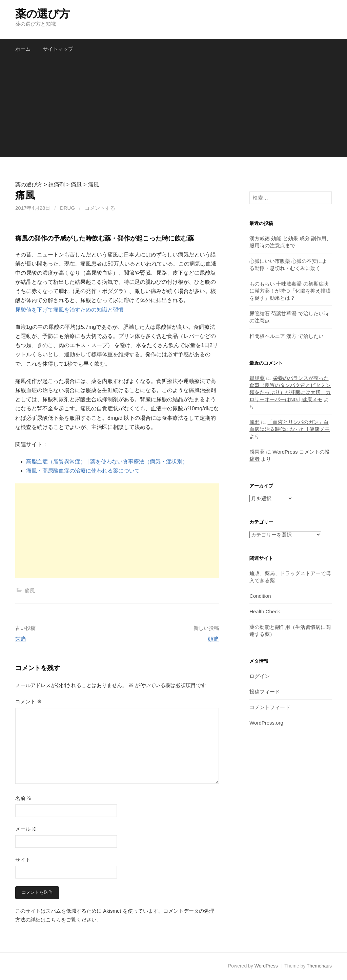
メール (26, 829)
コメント (29, 701)
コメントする (100, 208)
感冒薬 (257, 452)
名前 (24, 798)
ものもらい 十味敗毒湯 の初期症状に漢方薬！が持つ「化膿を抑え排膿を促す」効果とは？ (290, 291)
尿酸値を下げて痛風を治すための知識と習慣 (69, 310)
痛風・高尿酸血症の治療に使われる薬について (83, 471)
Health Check (265, 611)
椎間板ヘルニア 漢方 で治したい (286, 336)
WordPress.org (266, 723)
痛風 (30, 590)
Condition (260, 596)
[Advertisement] (173, 110)
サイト (23, 860)
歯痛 (21, 639)
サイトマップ (58, 49)
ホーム (23, 49)
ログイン (260, 676)
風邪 (254, 422)
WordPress (266, 966)
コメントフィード (270, 707)
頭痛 (213, 639)
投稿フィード (265, 692)
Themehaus (319, 966)
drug (67, 208)
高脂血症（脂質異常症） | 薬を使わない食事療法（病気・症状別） (107, 462)
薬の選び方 (42, 14)
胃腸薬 (257, 378)
